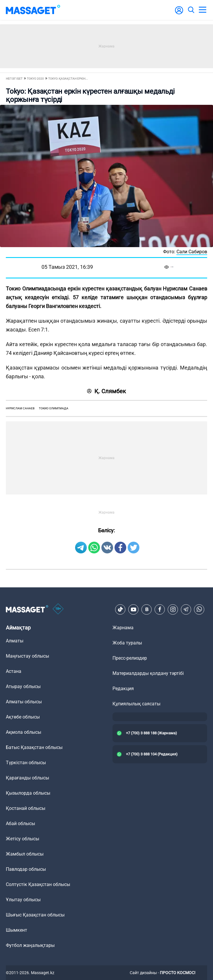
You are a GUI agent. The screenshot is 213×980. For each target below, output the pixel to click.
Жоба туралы (127, 643)
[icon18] (58, 609)
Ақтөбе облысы (23, 717)
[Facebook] (160, 609)
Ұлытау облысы (23, 900)
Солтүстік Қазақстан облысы (38, 884)
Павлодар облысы (26, 869)
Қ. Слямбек (106, 391)
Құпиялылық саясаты (136, 704)
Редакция (123, 689)
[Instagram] (173, 609)
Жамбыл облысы (25, 854)
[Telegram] (186, 609)
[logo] (33, 10)
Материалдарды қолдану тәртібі (148, 673)
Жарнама (123, 628)
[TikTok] (120, 609)
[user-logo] (179, 13)
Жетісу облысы (22, 839)
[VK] (147, 609)
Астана (14, 671)
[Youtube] (134, 609)
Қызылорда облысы (28, 793)
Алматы (15, 641)
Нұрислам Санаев (20, 408)
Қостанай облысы (26, 808)
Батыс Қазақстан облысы (34, 747)
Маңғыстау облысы (27, 656)
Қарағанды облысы (27, 778)
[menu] (202, 10)
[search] (191, 10)
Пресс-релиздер (130, 658)
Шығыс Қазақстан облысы (35, 915)
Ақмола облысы (24, 732)
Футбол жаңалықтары (30, 945)
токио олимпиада (54, 408)
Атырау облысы (23, 686)
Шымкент (17, 930)
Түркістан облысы (26, 763)
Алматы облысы (24, 702)
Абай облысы (20, 823)
